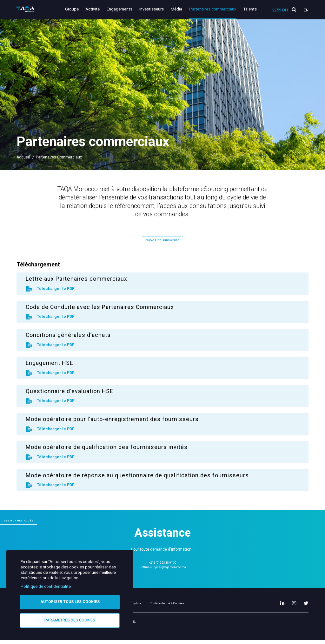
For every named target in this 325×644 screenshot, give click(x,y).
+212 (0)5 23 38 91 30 (162, 563)
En (306, 10)
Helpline (171, 606)
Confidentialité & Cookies (214, 606)
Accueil (23, 157)
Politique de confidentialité (46, 585)
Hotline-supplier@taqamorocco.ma (162, 568)
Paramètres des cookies (70, 620)
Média (180, 9)
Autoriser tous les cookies (70, 601)
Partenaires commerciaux (214, 9)
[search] (294, 10)
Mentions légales (137, 606)
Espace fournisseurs (163, 240)
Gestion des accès (28, 520)
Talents (250, 9)
